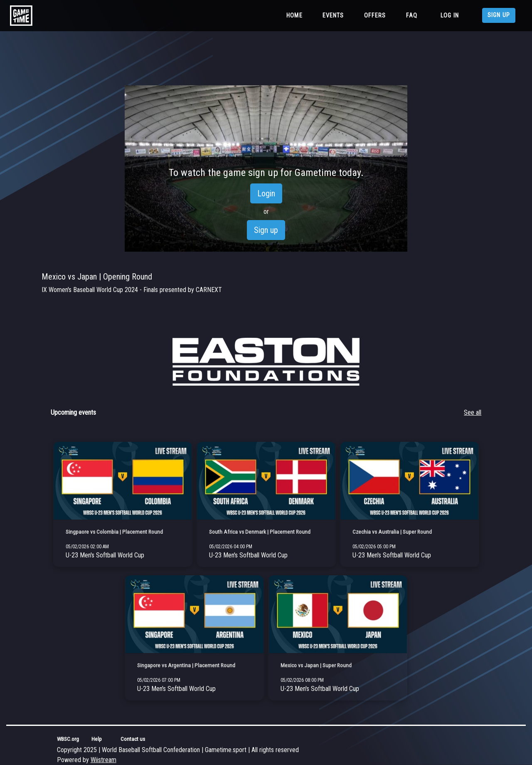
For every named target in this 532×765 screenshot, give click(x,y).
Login (266, 193)
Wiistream (103, 760)
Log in (450, 16)
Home (296, 15)
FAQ (412, 16)
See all (473, 412)
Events (333, 16)
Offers (375, 16)
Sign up (499, 15)
